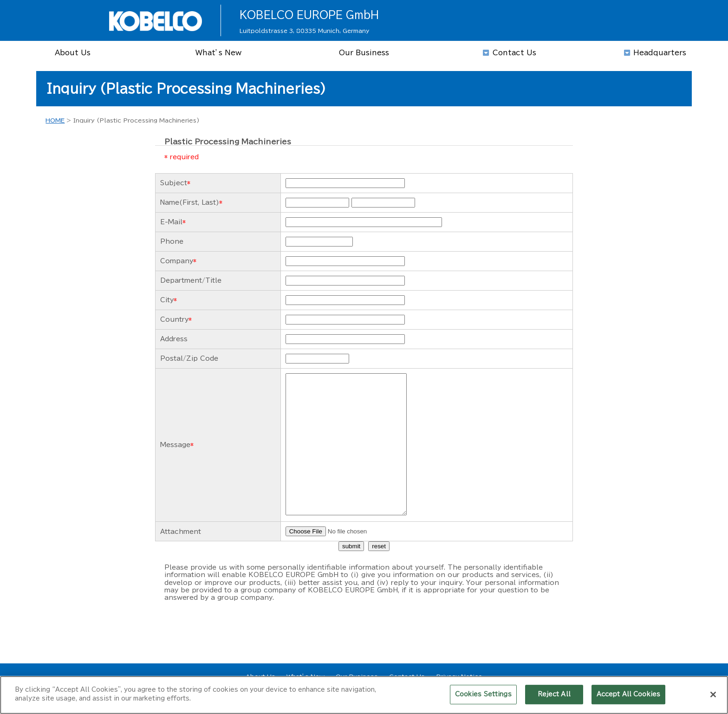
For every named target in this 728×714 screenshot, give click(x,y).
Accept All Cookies (628, 698)
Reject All (554, 698)
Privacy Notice (459, 677)
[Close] (713, 698)
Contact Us (407, 677)
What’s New (305, 677)
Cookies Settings (483, 698)
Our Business (357, 677)
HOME (55, 120)
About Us (260, 677)
